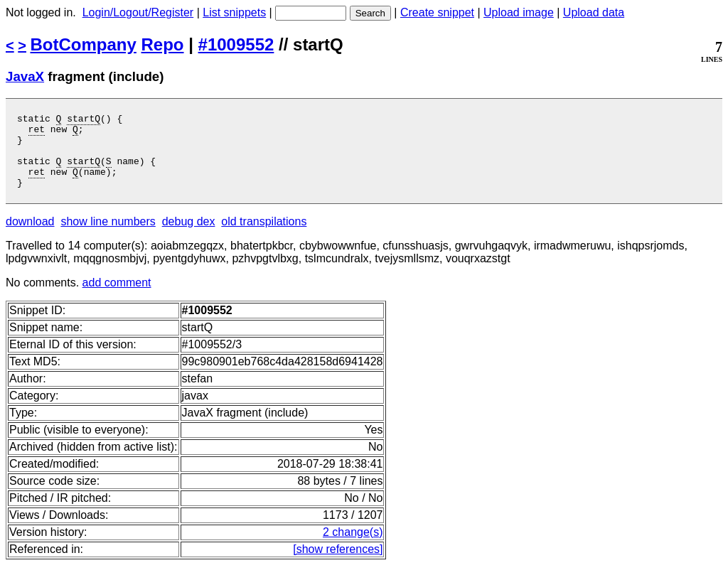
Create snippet (437, 12)
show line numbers (108, 236)
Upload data (594, 12)
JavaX (25, 76)
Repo (163, 44)
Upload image (519, 12)
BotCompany (84, 44)
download (30, 236)
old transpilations (264, 236)
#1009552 (236, 44)
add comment (117, 297)
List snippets (234, 12)
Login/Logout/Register (138, 12)
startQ (84, 120)
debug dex (189, 236)
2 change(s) (353, 547)
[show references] (338, 564)
